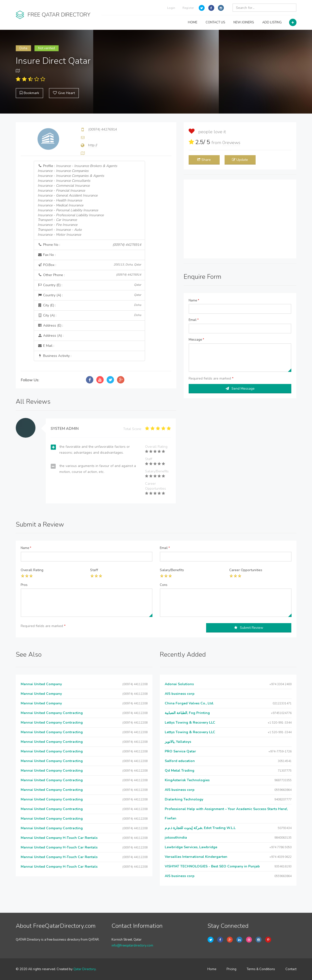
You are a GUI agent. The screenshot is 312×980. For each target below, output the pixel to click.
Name (194, 300)
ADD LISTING (272, 22)
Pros (24, 585)
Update (240, 160)
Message (196, 340)
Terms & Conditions (261, 969)
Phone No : (89, 245)
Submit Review (249, 628)
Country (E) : (89, 285)
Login (171, 8)
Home (212, 969)
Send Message (240, 389)
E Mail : (46, 346)
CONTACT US (215, 22)
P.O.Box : (89, 265)
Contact (291, 969)
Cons (164, 585)
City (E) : (89, 305)
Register (188, 8)
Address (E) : (50, 325)
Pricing (231, 969)
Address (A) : (51, 336)
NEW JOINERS (244, 22)
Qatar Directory (84, 969)
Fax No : (47, 255)
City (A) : (89, 315)
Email (194, 320)
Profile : (77, 200)
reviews (231, 143)
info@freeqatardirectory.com (132, 946)
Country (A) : (89, 295)
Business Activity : (55, 356)
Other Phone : (89, 275)
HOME (193, 22)
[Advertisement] (240, 219)
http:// (93, 145)
